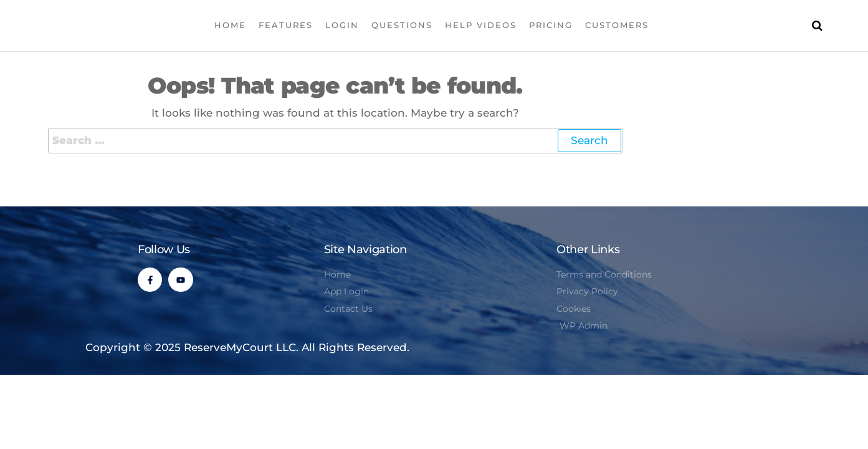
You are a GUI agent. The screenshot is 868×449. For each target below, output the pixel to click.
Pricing (551, 25)
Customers (617, 25)
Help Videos (481, 25)
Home (230, 25)
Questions (402, 25)
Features (286, 25)
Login (342, 25)
